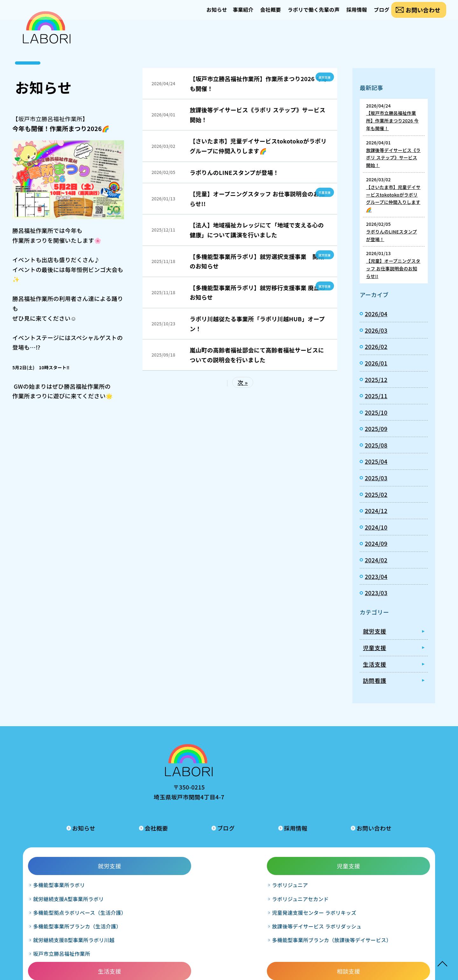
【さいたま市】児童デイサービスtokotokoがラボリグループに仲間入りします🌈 (258, 146)
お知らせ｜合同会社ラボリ (47, 32)
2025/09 (376, 428)
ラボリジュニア (132, 849)
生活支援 (375, 664)
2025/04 (376, 461)
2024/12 (376, 511)
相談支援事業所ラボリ (301, 849)
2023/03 (376, 593)
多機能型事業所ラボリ (60, 849)
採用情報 (346, 15)
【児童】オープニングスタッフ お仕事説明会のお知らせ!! (257, 199)
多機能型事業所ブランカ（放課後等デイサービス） (151, 926)
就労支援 (323, 77)
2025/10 (376, 412)
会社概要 (250, 15)
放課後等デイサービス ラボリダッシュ (149, 904)
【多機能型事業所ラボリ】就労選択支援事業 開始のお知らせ (257, 261)
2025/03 (376, 478)
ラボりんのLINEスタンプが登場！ (234, 172)
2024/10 (376, 527)
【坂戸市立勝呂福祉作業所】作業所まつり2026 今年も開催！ (259, 83)
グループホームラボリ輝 (223, 877)
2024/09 (376, 543)
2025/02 (376, 494)
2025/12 (376, 379)
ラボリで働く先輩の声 (298, 15)
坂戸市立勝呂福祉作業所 (63, 944)
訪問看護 (375, 680)
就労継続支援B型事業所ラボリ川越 (70, 926)
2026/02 (376, 346)
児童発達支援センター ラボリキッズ (149, 881)
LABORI (220, 970)
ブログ (376, 15)
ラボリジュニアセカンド (143, 863)
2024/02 (376, 560)
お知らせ (186, 15)
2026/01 (376, 363)
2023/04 (376, 576)
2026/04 (376, 314)
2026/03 (376, 330)
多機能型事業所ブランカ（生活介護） (71, 904)
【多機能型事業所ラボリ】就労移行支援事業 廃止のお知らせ (257, 292)
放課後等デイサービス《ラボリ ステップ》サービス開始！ (257, 115)
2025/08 (376, 445)
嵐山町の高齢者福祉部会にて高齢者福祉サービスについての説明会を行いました (257, 355)
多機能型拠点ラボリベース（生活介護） (71, 881)
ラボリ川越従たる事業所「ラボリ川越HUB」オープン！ (257, 324)
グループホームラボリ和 (223, 863)
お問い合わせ (422, 15)
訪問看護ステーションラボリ (389, 849)
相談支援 (309, 830)
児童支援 (323, 192)
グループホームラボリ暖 (223, 849)
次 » (243, 382)
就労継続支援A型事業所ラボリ (70, 863)
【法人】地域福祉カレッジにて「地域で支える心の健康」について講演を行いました (257, 230)
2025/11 (376, 396)
